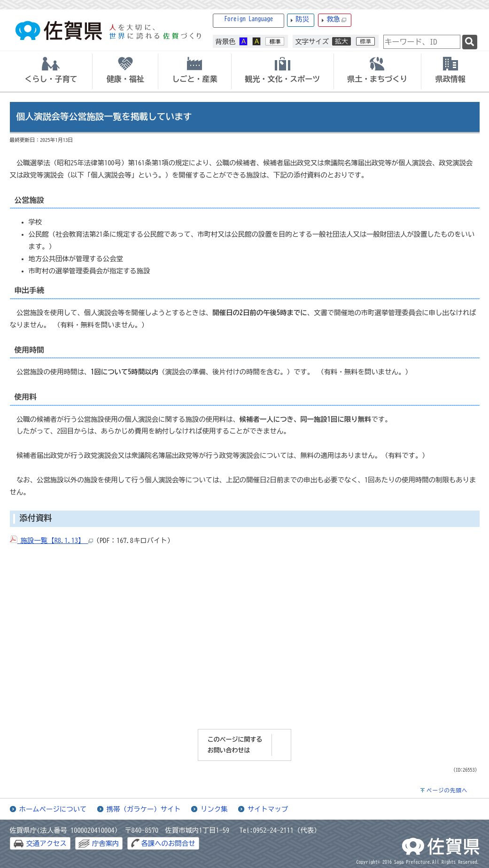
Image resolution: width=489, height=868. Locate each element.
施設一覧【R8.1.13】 (51, 540)
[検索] (470, 42)
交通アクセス (47, 843)
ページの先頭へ (447, 790)
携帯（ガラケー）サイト (144, 809)
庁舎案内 (106, 843)
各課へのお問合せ (168, 843)
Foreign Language (249, 19)
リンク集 (214, 809)
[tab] (51, 71)
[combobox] (422, 42)
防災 (302, 19)
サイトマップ (268, 809)
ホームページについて (53, 809)
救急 (336, 19)
